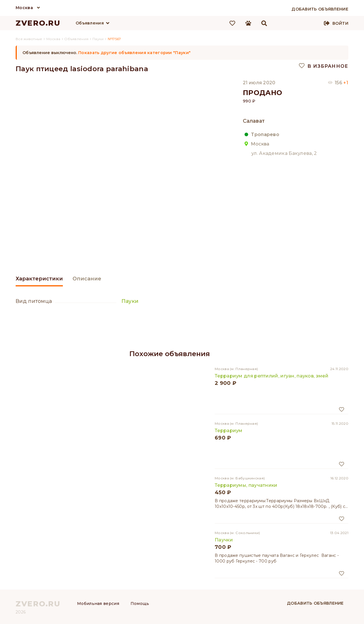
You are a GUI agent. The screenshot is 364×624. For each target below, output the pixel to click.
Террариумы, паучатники (246, 485)
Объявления (90, 23)
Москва (24, 8)
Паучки (224, 540)
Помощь (140, 604)
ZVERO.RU (38, 23)
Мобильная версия (98, 604)
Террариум (229, 431)
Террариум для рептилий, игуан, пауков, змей (272, 376)
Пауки (130, 301)
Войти (340, 23)
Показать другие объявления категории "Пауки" (134, 53)
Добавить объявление (315, 603)
